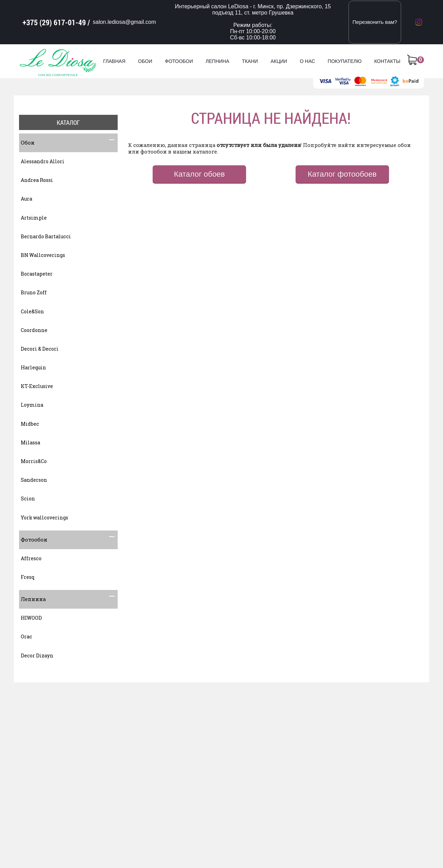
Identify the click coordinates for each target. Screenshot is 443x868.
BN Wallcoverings (43, 255)
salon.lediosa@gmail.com (124, 22)
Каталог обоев (200, 174)
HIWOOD (31, 618)
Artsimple (34, 218)
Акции (279, 61)
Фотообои (179, 61)
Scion (28, 498)
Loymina (32, 405)
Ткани (250, 61)
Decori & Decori (40, 349)
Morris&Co (34, 461)
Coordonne (34, 330)
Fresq (28, 577)
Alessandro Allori (43, 161)
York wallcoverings (44, 518)
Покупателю (345, 61)
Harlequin (33, 367)
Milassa (30, 442)
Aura (26, 199)
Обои (145, 61)
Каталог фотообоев (342, 174)
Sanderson (34, 480)
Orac (26, 636)
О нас (307, 61)
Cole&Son (32, 311)
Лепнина (217, 61)
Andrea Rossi (37, 180)
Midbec (30, 424)
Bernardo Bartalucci (46, 236)
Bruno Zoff (34, 292)
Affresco (31, 558)
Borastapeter (37, 274)
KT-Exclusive (37, 386)
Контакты (387, 61)
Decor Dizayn (37, 655)
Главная (114, 61)
